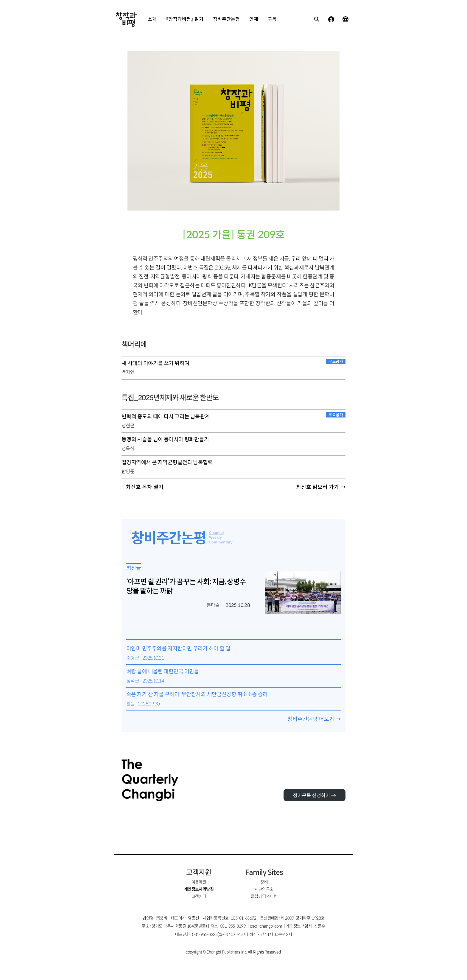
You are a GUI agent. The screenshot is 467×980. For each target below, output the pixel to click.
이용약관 (199, 882)
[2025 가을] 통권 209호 (234, 235)
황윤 (131, 704)
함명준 (128, 472)
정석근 (133, 681)
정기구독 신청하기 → (315, 796)
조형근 (133, 658)
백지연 (128, 372)
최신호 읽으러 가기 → (321, 487)
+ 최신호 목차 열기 (143, 487)
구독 (272, 19)
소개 (152, 19)
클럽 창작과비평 (264, 896)
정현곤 (128, 426)
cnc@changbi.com (266, 926)
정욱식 (128, 449)
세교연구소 (264, 889)
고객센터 (199, 896)
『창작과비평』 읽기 (185, 19)
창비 (264, 882)
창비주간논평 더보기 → (314, 719)
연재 (254, 19)
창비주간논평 (226, 19)
